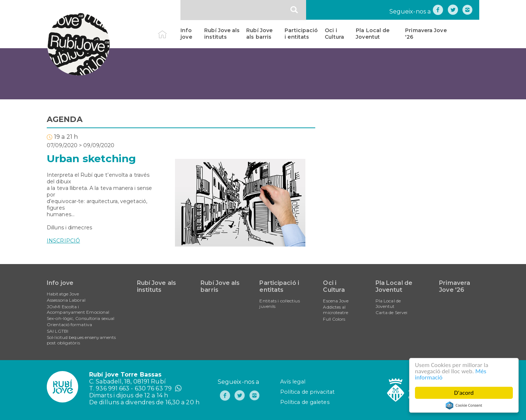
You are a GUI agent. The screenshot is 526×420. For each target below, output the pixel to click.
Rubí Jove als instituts (222, 34)
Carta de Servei (392, 312)
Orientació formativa (69, 324)
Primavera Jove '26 (426, 34)
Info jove (186, 34)
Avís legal (293, 382)
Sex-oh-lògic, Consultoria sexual (81, 318)
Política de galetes (305, 402)
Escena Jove (336, 301)
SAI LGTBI (58, 331)
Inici (169, 30)
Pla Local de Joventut (373, 34)
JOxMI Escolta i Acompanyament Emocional (78, 309)
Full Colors (334, 319)
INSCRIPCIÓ (63, 241)
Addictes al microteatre (336, 310)
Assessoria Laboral (66, 300)
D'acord (464, 393)
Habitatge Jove (63, 294)
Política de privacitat (307, 392)
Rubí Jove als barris (259, 34)
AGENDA (65, 119)
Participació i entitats (301, 34)
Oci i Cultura (334, 34)
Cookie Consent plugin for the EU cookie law (464, 405)
